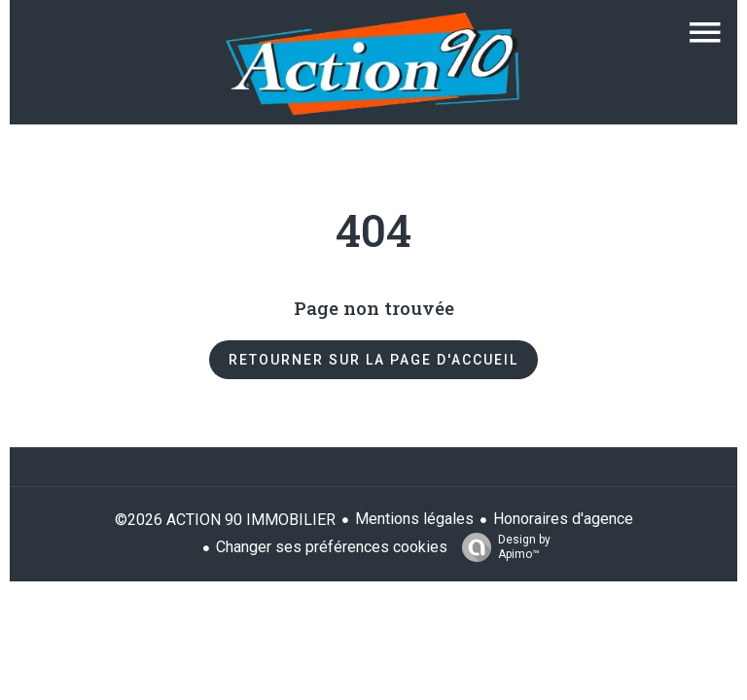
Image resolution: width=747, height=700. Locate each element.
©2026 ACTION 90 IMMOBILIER (225, 520)
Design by (501, 547)
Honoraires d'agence (563, 519)
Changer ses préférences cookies (332, 547)
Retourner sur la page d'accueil (373, 360)
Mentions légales (414, 519)
